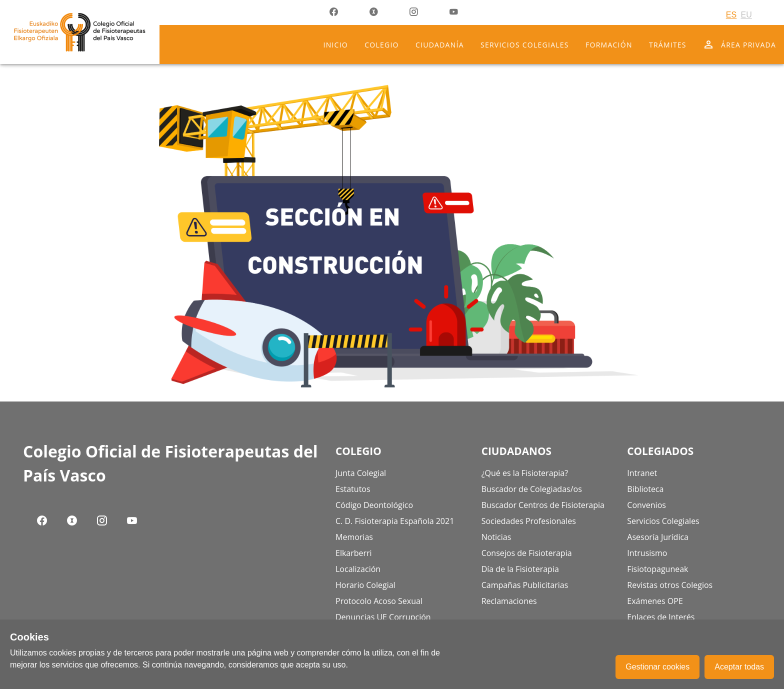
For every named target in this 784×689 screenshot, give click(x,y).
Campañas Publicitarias (525, 585)
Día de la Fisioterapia (520, 569)
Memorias (354, 537)
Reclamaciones (509, 601)
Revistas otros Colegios (670, 585)
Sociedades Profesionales (529, 521)
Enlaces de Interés (661, 617)
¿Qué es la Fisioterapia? (525, 473)
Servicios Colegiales (663, 521)
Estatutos (353, 489)
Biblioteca (645, 489)
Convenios (646, 505)
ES (731, 15)
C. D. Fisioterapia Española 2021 (395, 521)
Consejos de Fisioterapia (527, 553)
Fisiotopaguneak (657, 569)
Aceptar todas (739, 667)
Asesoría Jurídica (658, 537)
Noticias (496, 537)
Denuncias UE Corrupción (383, 617)
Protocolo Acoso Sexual (379, 601)
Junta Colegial (361, 473)
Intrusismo (647, 553)
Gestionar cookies (657, 667)
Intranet (642, 473)
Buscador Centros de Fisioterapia (543, 505)
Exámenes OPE (655, 601)
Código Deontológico (374, 505)
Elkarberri (354, 553)
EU (746, 15)
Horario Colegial (365, 585)
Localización (358, 569)
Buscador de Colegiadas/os (532, 489)
